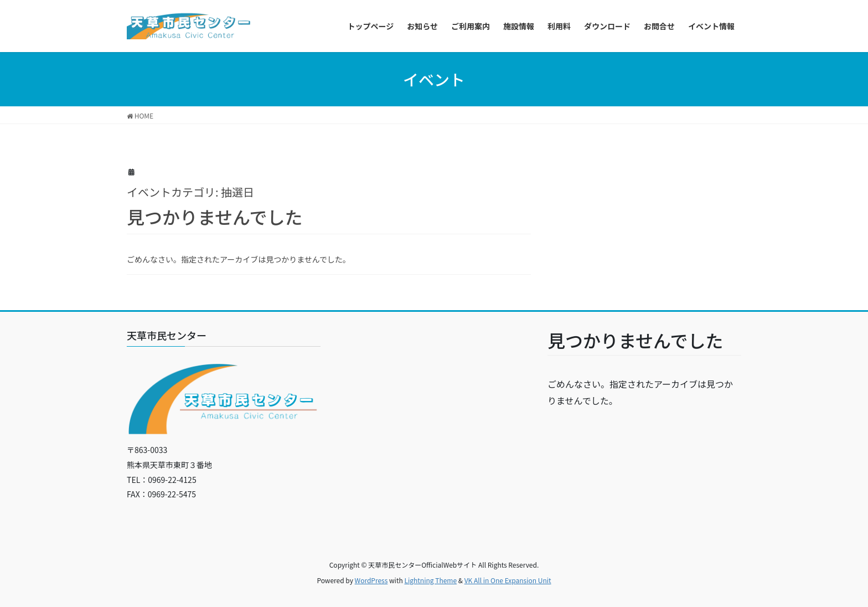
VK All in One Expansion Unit (508, 580)
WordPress (371, 580)
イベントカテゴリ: (190, 192)
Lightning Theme (430, 580)
